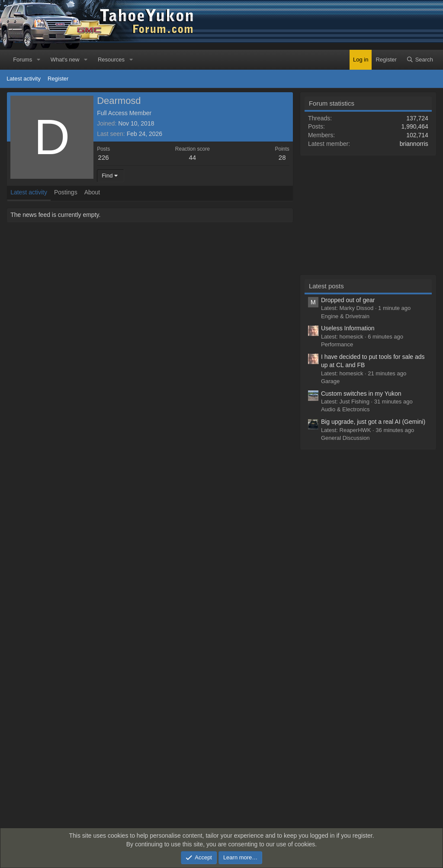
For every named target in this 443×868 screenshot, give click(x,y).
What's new (65, 60)
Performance (337, 344)
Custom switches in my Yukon (361, 394)
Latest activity (24, 79)
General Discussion (345, 438)
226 (104, 157)
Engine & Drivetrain (345, 316)
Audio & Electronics (345, 409)
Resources (111, 60)
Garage (330, 381)
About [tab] (92, 192)
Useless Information (348, 328)
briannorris (414, 144)
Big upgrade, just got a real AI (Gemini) (373, 422)
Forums (22, 60)
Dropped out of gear (348, 300)
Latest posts (326, 286)
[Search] (420, 60)
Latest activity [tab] (29, 192)
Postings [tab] (66, 192)
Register (58, 79)
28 (282, 157)
